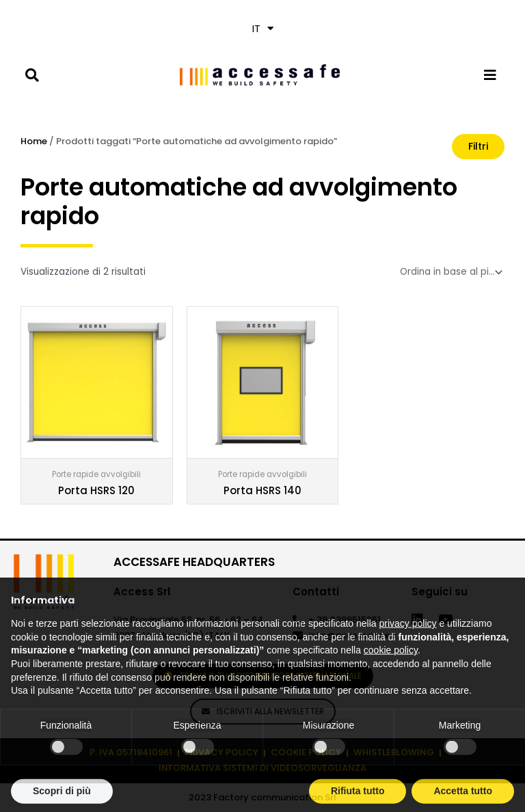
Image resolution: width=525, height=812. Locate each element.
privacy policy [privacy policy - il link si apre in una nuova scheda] (408, 649)
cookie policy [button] (391, 675)
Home (34, 141)
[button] (32, 75)
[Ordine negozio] (450, 272)
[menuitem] (262, 28)
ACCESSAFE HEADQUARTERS (194, 562)
